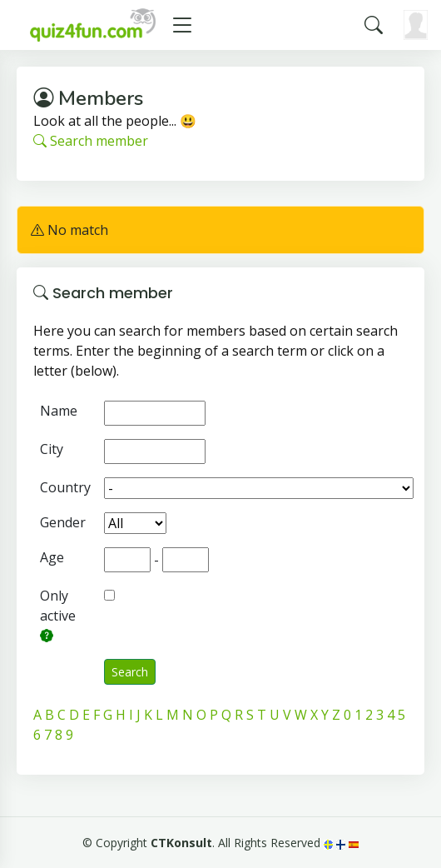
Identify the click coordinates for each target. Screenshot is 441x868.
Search (130, 672)
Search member (91, 141)
